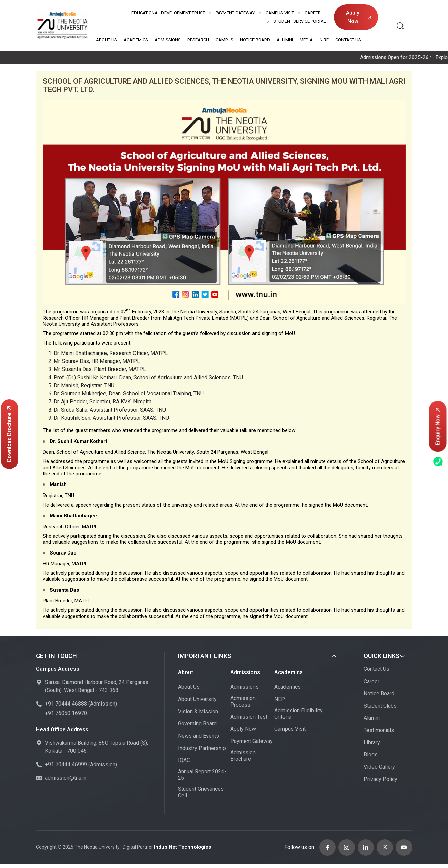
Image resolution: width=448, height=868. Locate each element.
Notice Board (255, 40)
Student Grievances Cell (201, 793)
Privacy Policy (381, 780)
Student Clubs (380, 706)
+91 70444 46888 (66, 704)
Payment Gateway (235, 13)
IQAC (184, 761)
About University (197, 700)
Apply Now (358, 17)
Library (372, 743)
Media (306, 40)
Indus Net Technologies (181, 846)
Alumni (285, 40)
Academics (136, 40)
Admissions (168, 40)
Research (198, 40)
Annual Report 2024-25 (202, 775)
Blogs (371, 755)
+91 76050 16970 (66, 713)
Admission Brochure (243, 756)
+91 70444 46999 (66, 765)
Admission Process (243, 702)
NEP (280, 700)
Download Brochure (9, 434)
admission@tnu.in (66, 778)
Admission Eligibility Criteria (298, 714)
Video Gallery (379, 767)
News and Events (199, 736)
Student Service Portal (300, 21)
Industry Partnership (202, 749)
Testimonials (379, 731)
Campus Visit (280, 13)
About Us (107, 40)
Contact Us (348, 40)
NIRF (324, 40)
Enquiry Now (438, 426)
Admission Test (249, 717)
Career (313, 13)
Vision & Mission (198, 712)
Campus (225, 40)
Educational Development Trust (168, 13)
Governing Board (197, 724)
